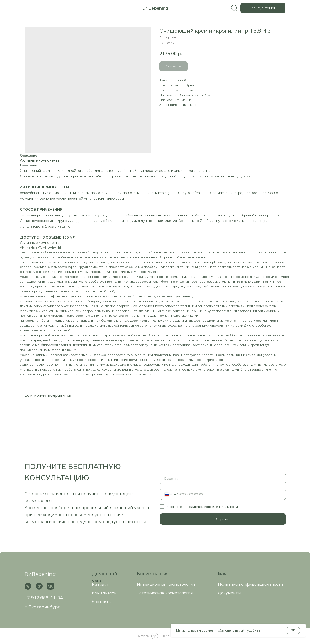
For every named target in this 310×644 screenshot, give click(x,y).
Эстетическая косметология (165, 593)
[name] (223, 479)
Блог (223, 573)
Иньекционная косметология (166, 584)
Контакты (102, 602)
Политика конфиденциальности (250, 584)
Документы (229, 593)
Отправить (223, 519)
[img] (30, 8)
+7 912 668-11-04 (44, 598)
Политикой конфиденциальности (212, 507)
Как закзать (104, 593)
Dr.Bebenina (155, 8)
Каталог (100, 584)
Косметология (153, 573)
